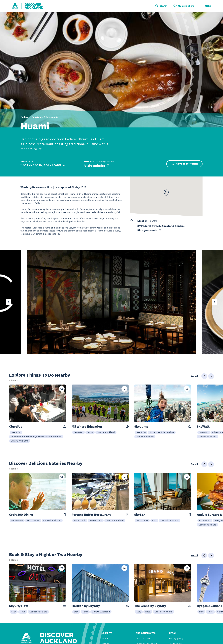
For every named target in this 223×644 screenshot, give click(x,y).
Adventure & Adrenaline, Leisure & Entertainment (36, 437)
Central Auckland (20, 441)
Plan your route (149, 230)
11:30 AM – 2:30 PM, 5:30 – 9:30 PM (43, 165)
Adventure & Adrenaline (162, 432)
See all (194, 376)
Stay (14, 612)
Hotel (23, 612)
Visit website (97, 166)
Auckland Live (143, 638)
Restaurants (52, 117)
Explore (24, 117)
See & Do (16, 432)
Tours (90, 432)
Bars (154, 520)
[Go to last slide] (9, 302)
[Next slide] (214, 302)
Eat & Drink (37, 117)
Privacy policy (176, 638)
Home (105, 638)
